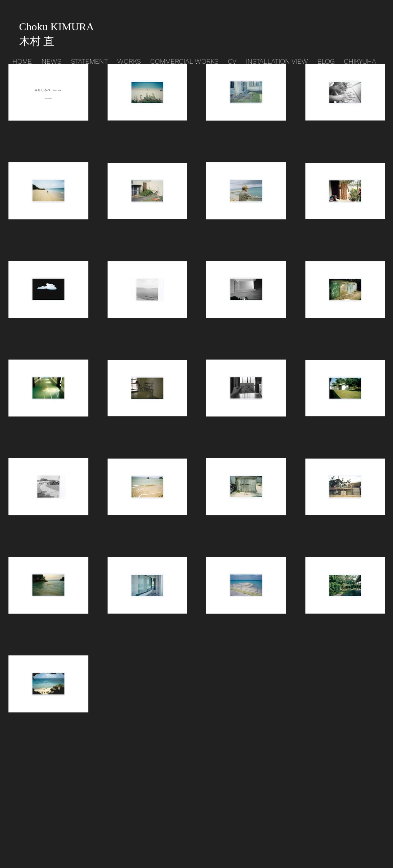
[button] (130, 61)
